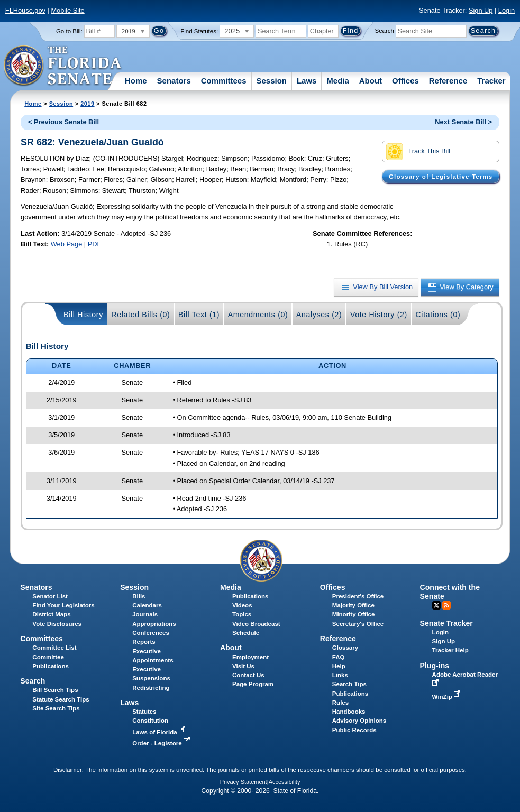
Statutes (144, 712)
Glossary (345, 648)
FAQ (339, 657)
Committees (224, 81)
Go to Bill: (69, 31)
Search (385, 31)
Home (136, 81)
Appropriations (154, 624)
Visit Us (243, 666)
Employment (250, 657)
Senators (174, 81)
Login (507, 10)
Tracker (491, 81)
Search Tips (349, 684)
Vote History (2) (379, 315)
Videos (242, 605)
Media (338, 81)
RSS (446, 605)
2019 (87, 104)
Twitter (436, 605)
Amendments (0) (258, 315)
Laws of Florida (160, 732)
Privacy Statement (244, 782)
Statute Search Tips (61, 699)
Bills (139, 596)
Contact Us (248, 675)
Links (340, 675)
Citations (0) (438, 315)
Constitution (150, 721)
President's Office (358, 596)
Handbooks (349, 712)
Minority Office (354, 614)
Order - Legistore (162, 743)
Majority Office (353, 605)
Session (271, 81)
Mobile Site (67, 10)
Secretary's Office (358, 624)
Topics (242, 614)
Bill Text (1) (199, 315)
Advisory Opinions (359, 721)
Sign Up (481, 10)
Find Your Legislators (63, 605)
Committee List (54, 648)
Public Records (354, 730)
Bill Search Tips (55, 690)
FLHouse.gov (25, 10)
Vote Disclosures (57, 624)
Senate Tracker (446, 623)
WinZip (447, 697)
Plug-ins (435, 666)
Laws (307, 81)
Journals (145, 614)
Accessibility (285, 782)
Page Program (253, 684)
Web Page (67, 244)
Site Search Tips (56, 708)
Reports (144, 642)
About (371, 81)
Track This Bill (418, 152)
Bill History (83, 315)
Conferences (151, 633)
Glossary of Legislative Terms (441, 177)
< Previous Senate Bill (63, 122)
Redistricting (151, 688)
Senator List (50, 596)
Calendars (147, 605)
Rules (340, 703)
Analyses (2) (319, 315)
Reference (448, 81)
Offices (405, 81)
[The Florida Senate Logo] (63, 66)
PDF (95, 244)
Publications (250, 596)
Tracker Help (450, 650)
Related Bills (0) (140, 315)
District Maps (51, 614)
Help (339, 666)
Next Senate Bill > (463, 122)
